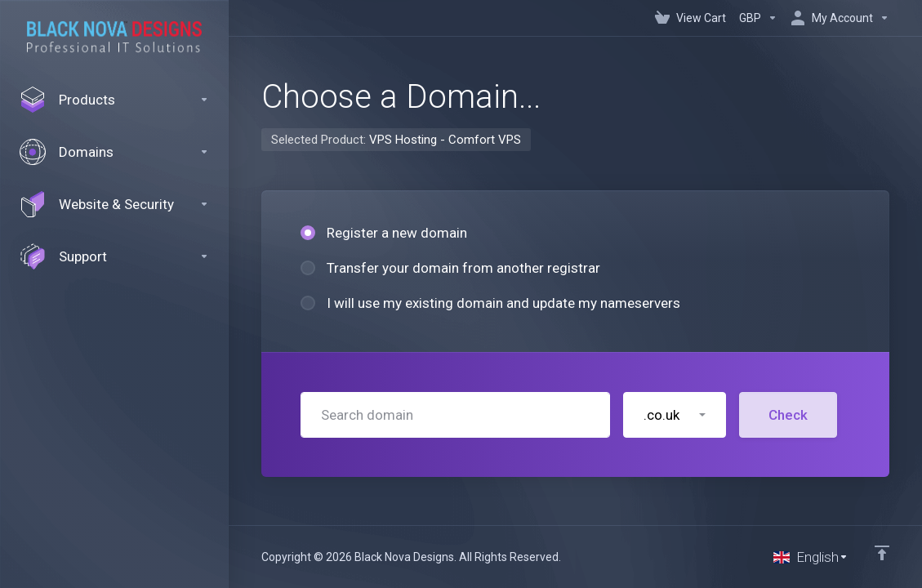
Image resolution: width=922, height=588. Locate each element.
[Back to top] (882, 553)
